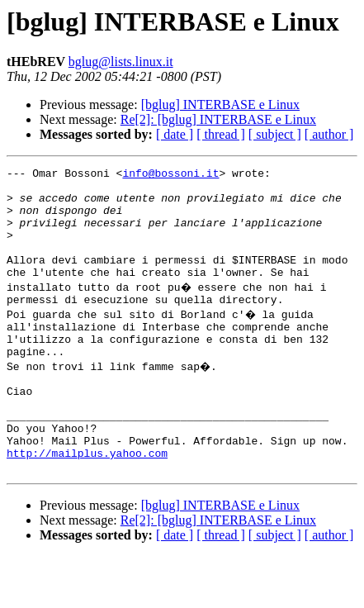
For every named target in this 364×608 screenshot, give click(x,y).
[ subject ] (275, 134)
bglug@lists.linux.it (121, 62)
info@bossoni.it (170, 175)
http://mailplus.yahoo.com (87, 502)
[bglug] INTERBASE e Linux (220, 104)
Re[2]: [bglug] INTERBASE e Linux (218, 119)
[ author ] (329, 134)
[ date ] (175, 134)
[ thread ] (221, 134)
